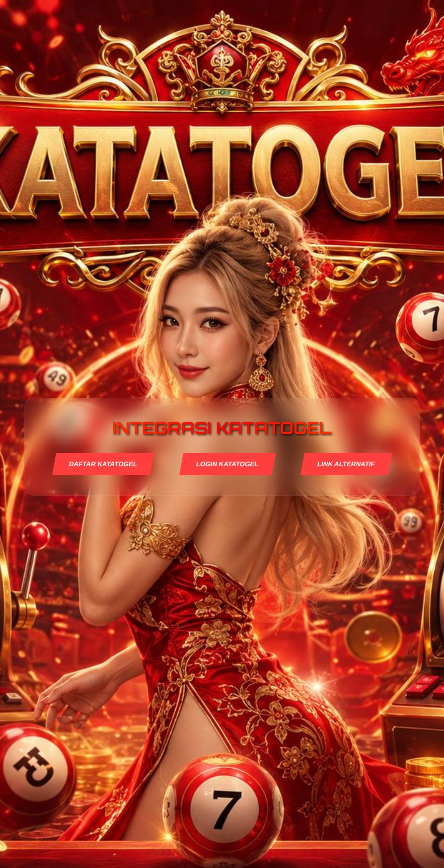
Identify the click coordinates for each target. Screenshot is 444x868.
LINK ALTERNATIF (346, 464)
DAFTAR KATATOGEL (103, 464)
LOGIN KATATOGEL (227, 464)
